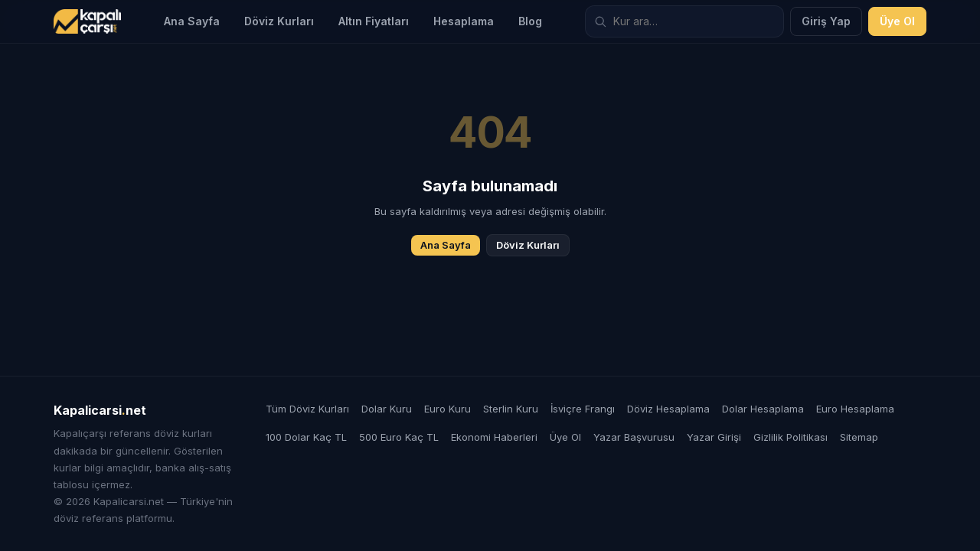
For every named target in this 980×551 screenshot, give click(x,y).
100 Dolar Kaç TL (306, 437)
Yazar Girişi (714, 437)
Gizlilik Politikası (791, 437)
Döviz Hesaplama (668, 409)
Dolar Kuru (387, 409)
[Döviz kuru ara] (684, 21)
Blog (530, 21)
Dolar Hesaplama (763, 409)
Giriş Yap (826, 21)
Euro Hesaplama (855, 409)
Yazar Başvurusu (634, 437)
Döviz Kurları (279, 21)
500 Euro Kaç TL (399, 437)
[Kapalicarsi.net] (87, 21)
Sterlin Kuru (511, 409)
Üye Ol (897, 21)
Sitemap (859, 437)
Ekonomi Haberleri (494, 437)
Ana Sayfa (192, 21)
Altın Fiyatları (374, 21)
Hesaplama (464, 21)
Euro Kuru (448, 409)
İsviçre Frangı (583, 409)
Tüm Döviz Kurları (307, 409)
